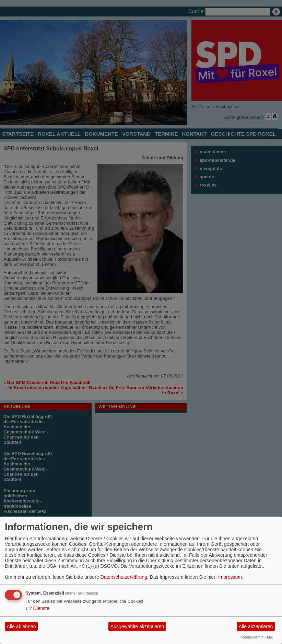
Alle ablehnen (21, 626)
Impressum (230, 577)
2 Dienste (37, 608)
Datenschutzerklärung (124, 577)
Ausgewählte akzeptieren (137, 626)
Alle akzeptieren (256, 626)
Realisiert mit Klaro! (258, 637)
